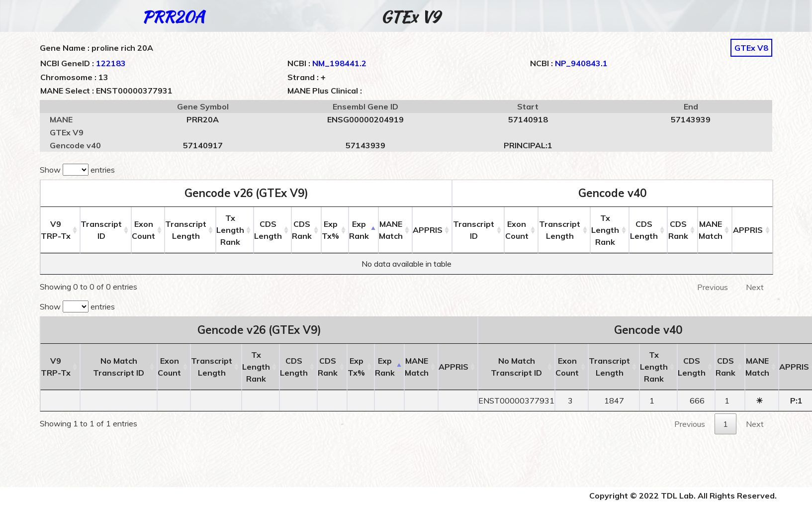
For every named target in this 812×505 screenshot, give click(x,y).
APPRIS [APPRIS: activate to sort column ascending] (428, 230)
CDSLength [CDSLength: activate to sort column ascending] (269, 230)
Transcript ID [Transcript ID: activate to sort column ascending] (101, 230)
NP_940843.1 (581, 63)
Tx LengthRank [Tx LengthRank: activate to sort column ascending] (230, 230)
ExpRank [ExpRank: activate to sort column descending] (360, 230)
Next (755, 287)
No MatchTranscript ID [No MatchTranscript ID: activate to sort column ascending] (119, 367)
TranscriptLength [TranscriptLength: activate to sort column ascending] (186, 230)
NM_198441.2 (339, 63)
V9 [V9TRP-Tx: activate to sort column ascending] (56, 230)
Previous (713, 287)
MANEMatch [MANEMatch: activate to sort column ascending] (391, 230)
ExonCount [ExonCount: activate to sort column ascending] (143, 230)
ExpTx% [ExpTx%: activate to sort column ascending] (331, 230)
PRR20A (173, 17)
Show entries (77, 170)
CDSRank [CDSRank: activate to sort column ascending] (302, 230)
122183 (111, 63)
